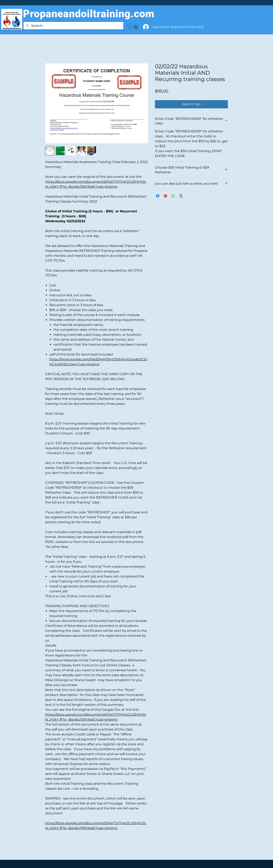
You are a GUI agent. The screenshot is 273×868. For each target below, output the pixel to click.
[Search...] (73, 26)
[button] (132, 27)
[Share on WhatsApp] (173, 196)
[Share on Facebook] (158, 196)
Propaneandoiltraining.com (89, 14)
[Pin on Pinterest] (165, 196)
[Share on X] (181, 196)
